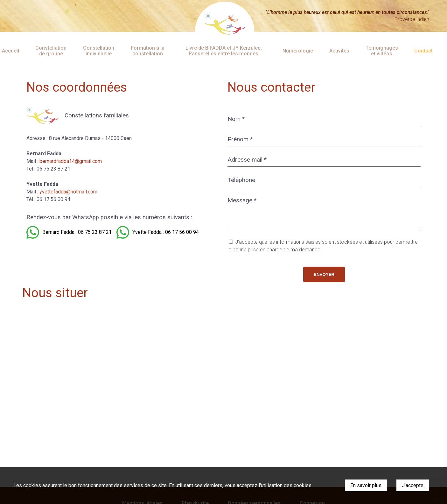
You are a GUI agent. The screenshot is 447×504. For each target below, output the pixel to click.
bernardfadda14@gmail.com (71, 161)
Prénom (240, 139)
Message (242, 200)
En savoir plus (366, 485)
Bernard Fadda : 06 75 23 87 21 (77, 232)
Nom (236, 119)
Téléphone (241, 180)
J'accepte (413, 485)
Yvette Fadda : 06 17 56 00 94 (166, 232)
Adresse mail (247, 160)
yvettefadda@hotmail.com (68, 192)
